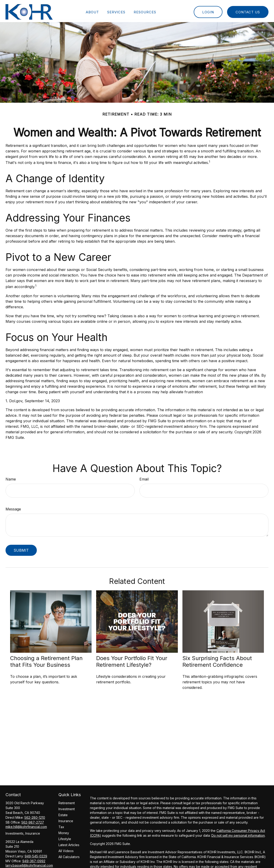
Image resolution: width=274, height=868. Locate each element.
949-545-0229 (36, 854)
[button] (92, 10)
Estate (63, 813)
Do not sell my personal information (238, 834)
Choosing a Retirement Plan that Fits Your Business (46, 660)
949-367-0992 (34, 859)
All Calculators (69, 855)
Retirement (67, 801)
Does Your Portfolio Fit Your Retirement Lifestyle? (132, 660)
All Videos (66, 849)
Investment (67, 807)
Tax (61, 825)
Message (13, 507)
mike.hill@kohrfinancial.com (26, 825)
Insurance (66, 819)
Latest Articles (69, 843)
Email (144, 477)
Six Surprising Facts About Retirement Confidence (217, 660)
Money (64, 831)
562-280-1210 (35, 816)
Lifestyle (65, 837)
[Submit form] (21, 548)
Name (11, 477)
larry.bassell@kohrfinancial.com (29, 864)
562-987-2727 (33, 820)
